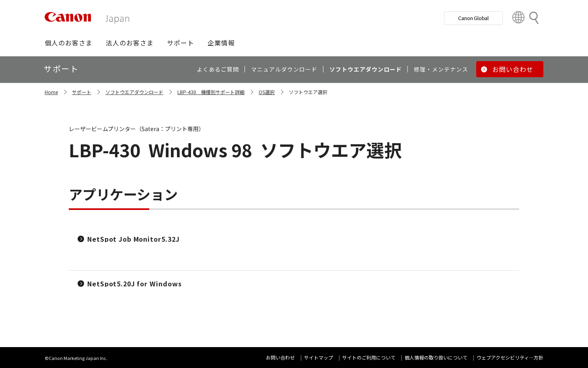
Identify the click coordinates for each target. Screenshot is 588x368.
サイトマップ (319, 357)
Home (51, 92)
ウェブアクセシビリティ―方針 (510, 357)
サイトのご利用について (369, 357)
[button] (69, 43)
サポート (82, 92)
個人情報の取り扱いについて (436, 357)
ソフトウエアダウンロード (134, 92)
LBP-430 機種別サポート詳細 (211, 92)
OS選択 (267, 92)
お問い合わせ (280, 357)
